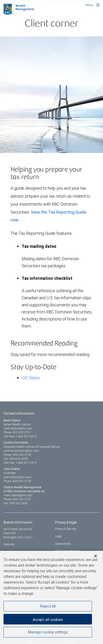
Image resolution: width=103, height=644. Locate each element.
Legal (58, 536)
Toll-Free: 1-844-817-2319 (20, 436)
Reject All (48, 607)
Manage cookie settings (48, 633)
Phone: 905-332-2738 (17, 455)
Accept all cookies (48, 620)
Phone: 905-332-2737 (17, 432)
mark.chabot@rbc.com (18, 428)
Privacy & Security (66, 529)
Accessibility (63, 544)
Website (9, 544)
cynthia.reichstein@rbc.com (21, 451)
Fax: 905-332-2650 (16, 459)
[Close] (95, 557)
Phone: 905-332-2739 (17, 481)
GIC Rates (31, 378)
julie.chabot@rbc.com (17, 477)
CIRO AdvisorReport (67, 551)
